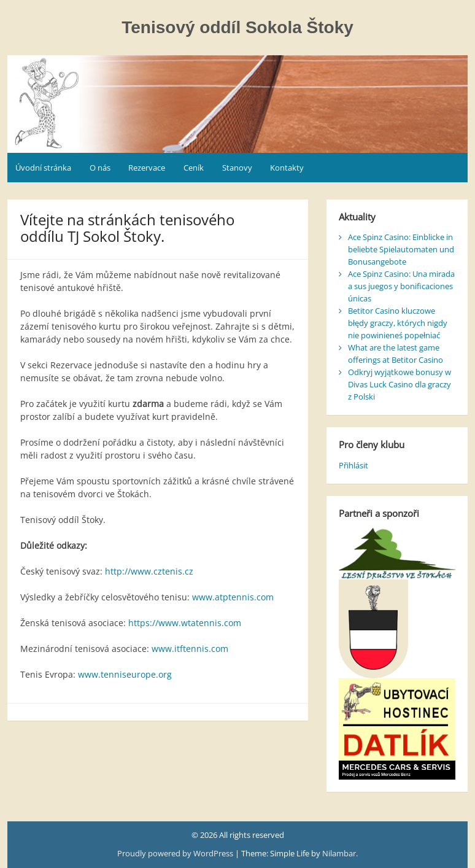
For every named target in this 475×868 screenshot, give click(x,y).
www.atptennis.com (233, 597)
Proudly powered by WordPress (176, 853)
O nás (100, 168)
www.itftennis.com (190, 649)
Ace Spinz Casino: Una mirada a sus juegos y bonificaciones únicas (401, 286)
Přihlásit (353, 465)
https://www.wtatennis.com (185, 623)
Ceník (194, 168)
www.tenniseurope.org (125, 674)
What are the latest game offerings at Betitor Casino (396, 354)
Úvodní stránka (43, 168)
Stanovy (237, 168)
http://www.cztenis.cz (149, 571)
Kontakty (287, 168)
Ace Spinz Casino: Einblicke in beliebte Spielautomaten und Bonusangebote (401, 249)
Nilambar (339, 853)
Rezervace (147, 168)
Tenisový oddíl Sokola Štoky (237, 27)
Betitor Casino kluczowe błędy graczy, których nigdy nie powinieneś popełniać (398, 323)
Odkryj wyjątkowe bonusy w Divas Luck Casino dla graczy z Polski (400, 384)
